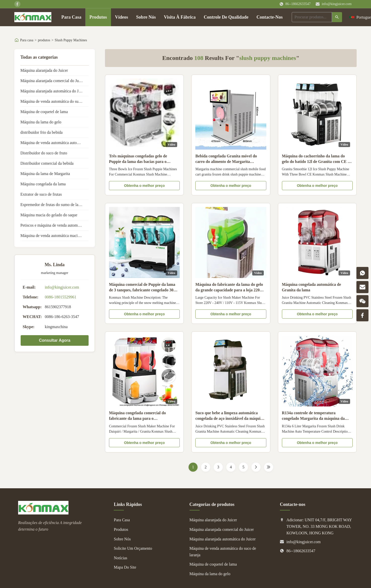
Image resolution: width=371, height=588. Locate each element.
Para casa (27, 40)
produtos (44, 40)
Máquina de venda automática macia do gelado (55, 236)
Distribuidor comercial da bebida (47, 163)
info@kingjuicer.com (337, 4)
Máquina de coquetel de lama (44, 112)
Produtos (98, 17)
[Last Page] (269, 467)
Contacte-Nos (270, 17)
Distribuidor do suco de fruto (44, 153)
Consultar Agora (55, 340)
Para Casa (71, 17)
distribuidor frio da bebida (42, 132)
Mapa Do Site (125, 567)
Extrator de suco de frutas (41, 194)
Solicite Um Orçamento (133, 548)
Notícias (120, 558)
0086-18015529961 (61, 297)
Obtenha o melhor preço (144, 186)
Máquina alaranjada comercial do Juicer (53, 81)
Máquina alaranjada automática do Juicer (53, 91)
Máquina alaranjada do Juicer (44, 70)
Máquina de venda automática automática (54, 143)
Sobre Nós (146, 17)
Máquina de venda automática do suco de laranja (55, 101)
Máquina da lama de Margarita (45, 174)
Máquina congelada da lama (43, 184)
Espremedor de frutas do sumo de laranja (53, 205)
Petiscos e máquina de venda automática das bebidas (55, 225)
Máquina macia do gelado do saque (49, 215)
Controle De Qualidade (226, 17)
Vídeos (122, 17)
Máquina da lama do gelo (41, 122)
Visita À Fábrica (180, 17)
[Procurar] (337, 17)
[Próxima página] (256, 467)
